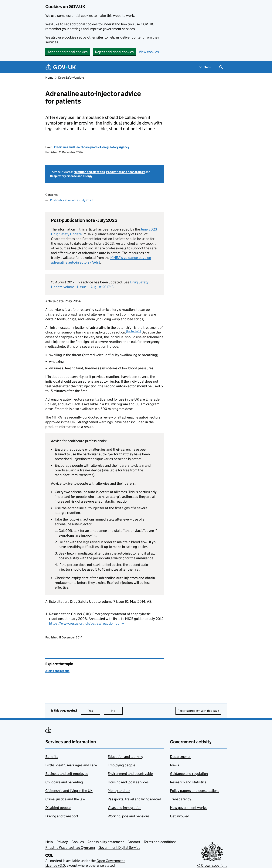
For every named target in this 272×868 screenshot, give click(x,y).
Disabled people (58, 808)
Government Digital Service (119, 847)
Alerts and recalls (57, 671)
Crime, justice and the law (65, 799)
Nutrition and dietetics (89, 172)
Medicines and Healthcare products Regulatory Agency (92, 147)
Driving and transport (62, 816)
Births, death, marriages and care (71, 765)
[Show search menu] (221, 67)
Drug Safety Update (71, 78)
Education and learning (125, 757)
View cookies (149, 52)
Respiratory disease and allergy (71, 176)
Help (49, 842)
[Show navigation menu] (205, 67)
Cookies (78, 842)
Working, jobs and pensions (129, 816)
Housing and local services (128, 782)
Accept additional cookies (68, 52)
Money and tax (119, 791)
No (117, 711)
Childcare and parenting (64, 782)
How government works (188, 808)
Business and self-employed (67, 774)
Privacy (62, 842)
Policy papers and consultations (195, 791)
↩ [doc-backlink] (123, 623)
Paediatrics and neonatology (126, 172)
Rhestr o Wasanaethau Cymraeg (70, 847)
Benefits (52, 757)
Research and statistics (188, 782)
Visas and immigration (124, 808)
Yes (94, 711)
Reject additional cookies (114, 52)
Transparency (181, 799)
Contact (134, 842)
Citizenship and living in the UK (69, 791)
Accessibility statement (106, 842)
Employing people (121, 765)
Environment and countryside (130, 774)
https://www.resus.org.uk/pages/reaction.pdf (85, 623)
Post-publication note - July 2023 (72, 200)
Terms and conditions (160, 842)
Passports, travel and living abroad (134, 799)
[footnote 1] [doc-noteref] (133, 331)
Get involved (180, 816)
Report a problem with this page (198, 711)
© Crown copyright (212, 865)
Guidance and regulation (189, 774)
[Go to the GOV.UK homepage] (61, 67)
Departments (180, 757)
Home (49, 78)
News (175, 765)
